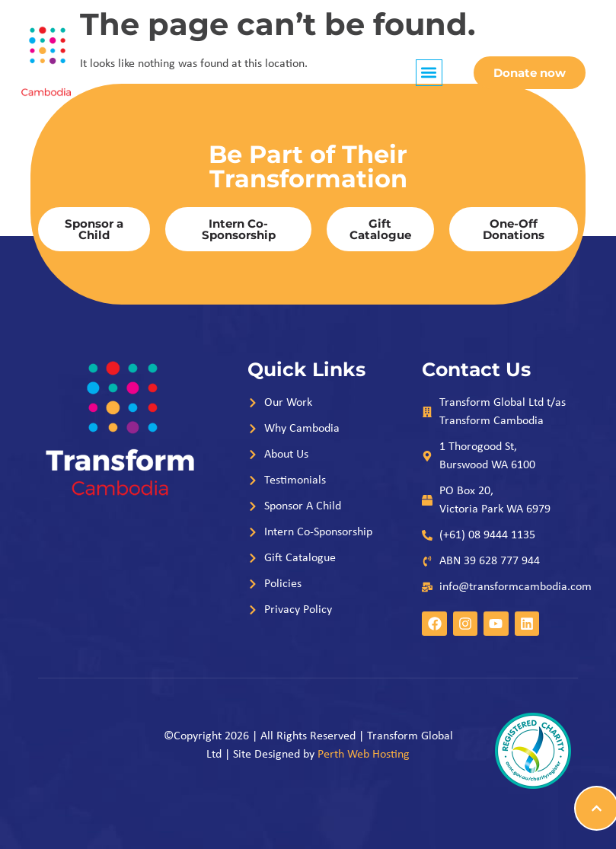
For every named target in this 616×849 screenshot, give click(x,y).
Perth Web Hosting (364, 755)
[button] (429, 73)
